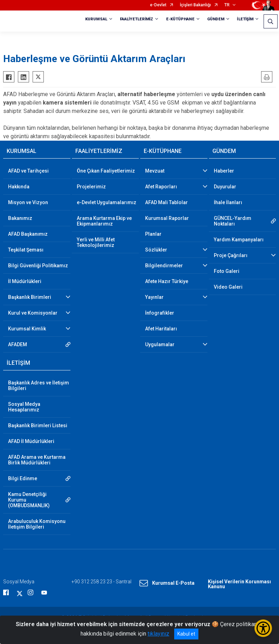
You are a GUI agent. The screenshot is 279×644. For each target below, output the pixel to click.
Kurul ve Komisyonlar (33, 313)
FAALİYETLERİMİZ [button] (137, 19)
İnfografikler (160, 313)
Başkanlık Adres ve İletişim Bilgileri (39, 385)
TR (227, 5)
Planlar (153, 234)
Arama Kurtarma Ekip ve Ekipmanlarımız (104, 221)
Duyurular (225, 187)
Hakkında (19, 187)
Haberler (224, 171)
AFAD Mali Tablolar (166, 202)
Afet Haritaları (161, 329)
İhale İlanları (228, 202)
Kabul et (186, 634)
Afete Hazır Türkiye (167, 281)
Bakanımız (20, 218)
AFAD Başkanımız (28, 234)
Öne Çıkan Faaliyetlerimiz (106, 171)
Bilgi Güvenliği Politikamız (38, 266)
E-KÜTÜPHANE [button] (180, 19)
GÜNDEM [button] (216, 19)
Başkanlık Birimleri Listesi (38, 425)
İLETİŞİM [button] (245, 19)
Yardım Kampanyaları (239, 240)
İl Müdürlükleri (25, 281)
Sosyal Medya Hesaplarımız (24, 407)
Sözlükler (156, 250)
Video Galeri (228, 287)
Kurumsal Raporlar (167, 218)
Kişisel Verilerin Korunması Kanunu (239, 584)
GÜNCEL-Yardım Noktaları (233, 221)
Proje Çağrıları (231, 255)
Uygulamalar (160, 344)
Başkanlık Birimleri (30, 297)
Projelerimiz (91, 187)
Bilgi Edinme (23, 478)
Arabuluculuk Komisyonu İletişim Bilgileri (37, 524)
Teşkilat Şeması (26, 250)
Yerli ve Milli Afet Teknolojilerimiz (96, 242)
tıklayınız (158, 634)
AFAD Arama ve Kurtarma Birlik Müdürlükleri (37, 460)
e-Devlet (158, 5)
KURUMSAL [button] (96, 19)
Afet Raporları (161, 187)
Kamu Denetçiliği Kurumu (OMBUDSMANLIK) (29, 500)
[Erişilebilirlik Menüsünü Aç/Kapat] (263, 628)
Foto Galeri (227, 271)
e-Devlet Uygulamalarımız (107, 202)
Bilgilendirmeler (164, 266)
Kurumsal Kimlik (27, 329)
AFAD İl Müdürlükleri (31, 441)
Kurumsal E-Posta (167, 583)
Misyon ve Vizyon (28, 202)
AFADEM (18, 344)
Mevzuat (155, 171)
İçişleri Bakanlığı (195, 5)
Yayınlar (154, 297)
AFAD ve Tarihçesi (28, 171)
